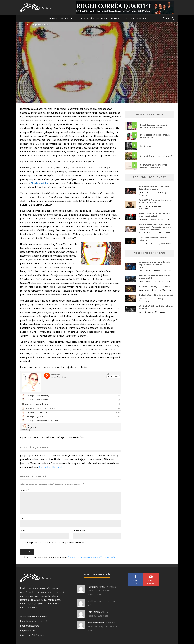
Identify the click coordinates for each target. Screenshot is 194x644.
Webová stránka (79, 534)
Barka (141, 312)
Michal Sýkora (145, 282)
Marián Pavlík (144, 206)
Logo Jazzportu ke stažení (33, 624)
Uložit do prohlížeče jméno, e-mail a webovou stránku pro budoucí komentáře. (54, 546)
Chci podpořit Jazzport (51, 467)
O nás (115, 19)
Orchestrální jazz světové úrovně (156, 156)
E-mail (23, 534)
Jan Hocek (143, 220)
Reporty (157, 271)
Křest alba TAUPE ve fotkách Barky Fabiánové (156, 307)
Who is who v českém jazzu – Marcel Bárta (102, 630)
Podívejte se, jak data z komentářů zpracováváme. (93, 560)
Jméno (23, 522)
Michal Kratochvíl (146, 192)
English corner (135, 19)
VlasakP (142, 233)
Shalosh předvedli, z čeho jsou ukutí (156, 295)
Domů (53, 19)
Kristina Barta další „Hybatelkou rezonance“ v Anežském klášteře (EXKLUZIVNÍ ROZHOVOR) (155, 227)
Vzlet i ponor (146, 146)
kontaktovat (31, 611)
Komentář (25, 490)
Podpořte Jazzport (30, 629)
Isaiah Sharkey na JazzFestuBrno (155, 286)
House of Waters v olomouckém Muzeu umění (154, 277)
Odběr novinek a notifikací (33, 620)
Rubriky (67, 19)
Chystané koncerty (93, 19)
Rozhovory (162, 193)
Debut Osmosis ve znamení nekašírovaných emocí (153, 126)
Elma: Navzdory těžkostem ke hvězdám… (153, 239)
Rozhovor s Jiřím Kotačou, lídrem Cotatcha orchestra (154, 188)
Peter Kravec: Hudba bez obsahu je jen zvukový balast (156, 215)
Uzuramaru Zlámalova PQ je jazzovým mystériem (154, 166)
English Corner (28, 634)
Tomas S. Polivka (146, 299)
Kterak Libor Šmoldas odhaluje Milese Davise (155, 136)
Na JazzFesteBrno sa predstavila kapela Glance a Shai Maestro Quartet (155, 265)
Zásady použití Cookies (32, 638)
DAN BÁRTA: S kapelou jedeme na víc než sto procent (155, 201)
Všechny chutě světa (98, 619)
